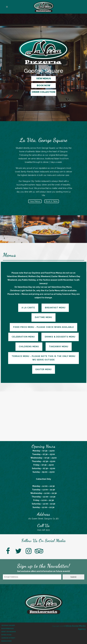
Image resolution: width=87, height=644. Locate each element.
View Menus (35, 201)
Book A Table (52, 201)
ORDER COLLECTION (43, 92)
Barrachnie (6, 641)
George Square (8, 625)
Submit (73, 577)
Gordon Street (8, 638)
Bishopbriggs (8, 629)
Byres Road (6, 635)
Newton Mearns (9, 632)
